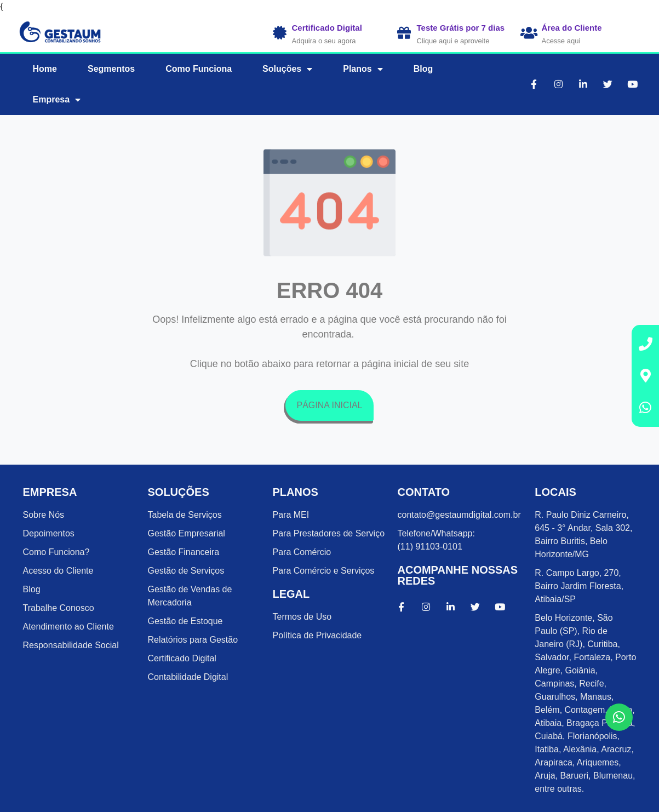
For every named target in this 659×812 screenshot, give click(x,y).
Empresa (57, 100)
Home (45, 69)
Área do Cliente (571, 28)
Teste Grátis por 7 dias (460, 28)
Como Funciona (199, 69)
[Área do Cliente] (529, 33)
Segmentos (111, 69)
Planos (363, 69)
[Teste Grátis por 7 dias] (404, 33)
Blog (423, 69)
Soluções (287, 69)
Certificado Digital (327, 28)
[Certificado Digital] (280, 33)
